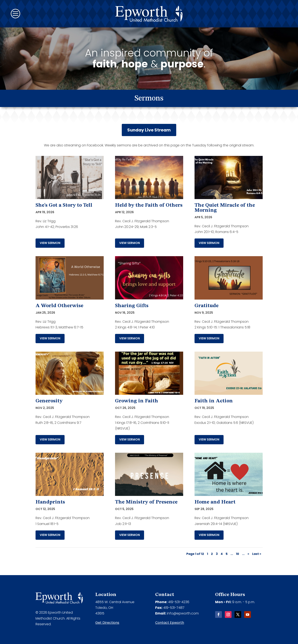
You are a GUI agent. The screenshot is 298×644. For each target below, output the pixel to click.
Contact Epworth (170, 623)
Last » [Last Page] (257, 554)
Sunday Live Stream (149, 130)
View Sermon (50, 243)
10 (238, 554)
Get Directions (107, 623)
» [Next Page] (248, 554)
